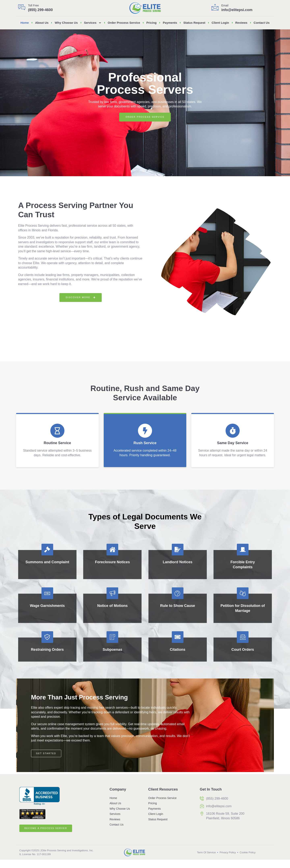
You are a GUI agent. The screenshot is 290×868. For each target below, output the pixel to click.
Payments (170, 23)
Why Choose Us (66, 23)
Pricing (152, 23)
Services (93, 23)
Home (25, 23)
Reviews (241, 23)
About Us (42, 23)
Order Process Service (124, 23)
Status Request (194, 23)
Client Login (220, 23)
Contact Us (262, 23)
